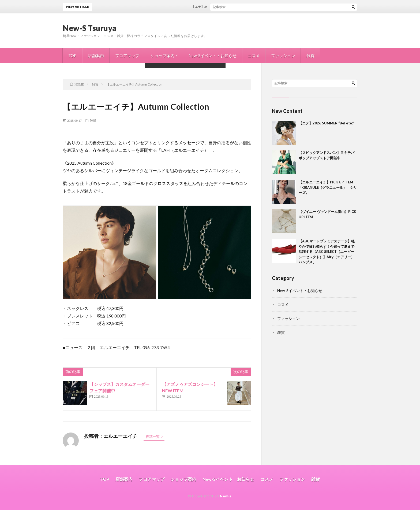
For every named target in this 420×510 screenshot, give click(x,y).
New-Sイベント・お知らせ (213, 56)
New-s (226, 496)
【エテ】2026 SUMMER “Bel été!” (219, 7)
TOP (72, 56)
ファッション (283, 56)
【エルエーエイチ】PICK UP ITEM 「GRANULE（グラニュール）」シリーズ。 (328, 187)
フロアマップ (127, 56)
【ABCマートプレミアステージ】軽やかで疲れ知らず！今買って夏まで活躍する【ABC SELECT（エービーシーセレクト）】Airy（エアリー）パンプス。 (327, 252)
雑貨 (310, 56)
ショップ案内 (163, 56)
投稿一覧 (153, 437)
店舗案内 (96, 56)
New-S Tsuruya (90, 28)
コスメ (254, 56)
